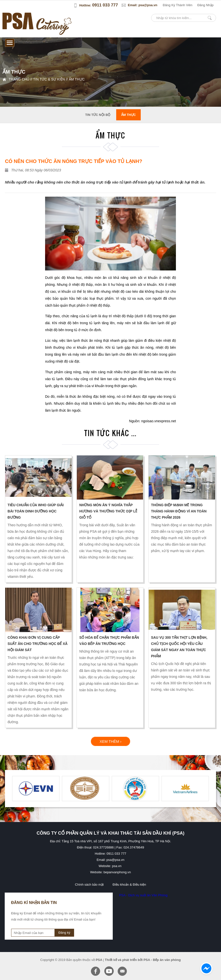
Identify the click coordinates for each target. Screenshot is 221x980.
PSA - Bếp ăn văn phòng (162, 960)
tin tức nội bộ (98, 115)
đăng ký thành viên (178, 5)
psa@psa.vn (148, 5)
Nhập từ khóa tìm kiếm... (210, 18)
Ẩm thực (77, 79)
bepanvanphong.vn (117, 872)
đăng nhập (205, 5)
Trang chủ (19, 79)
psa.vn (117, 866)
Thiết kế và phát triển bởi (124, 960)
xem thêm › (110, 741)
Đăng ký (64, 933)
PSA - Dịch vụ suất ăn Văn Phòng (143, 895)
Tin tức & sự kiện (49, 79)
